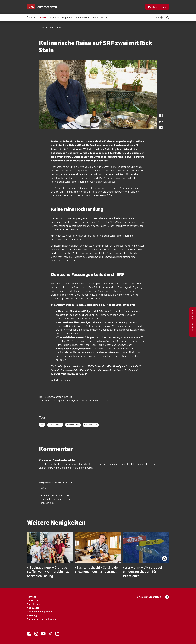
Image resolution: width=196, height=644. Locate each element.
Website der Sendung (62, 380)
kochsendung (73, 425)
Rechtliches (33, 604)
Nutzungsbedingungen (39, 612)
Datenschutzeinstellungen (41, 619)
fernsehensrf (55, 425)
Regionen (67, 17)
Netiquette (33, 608)
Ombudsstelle (83, 17)
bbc (42, 425)
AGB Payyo (33, 615)
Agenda (54, 17)
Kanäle (43, 17)
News (59, 27)
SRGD (52, 27)
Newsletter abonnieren (152, 597)
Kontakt (31, 597)
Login (158, 17)
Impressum (33, 600)
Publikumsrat (101, 17)
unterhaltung (91, 425)
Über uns (32, 17)
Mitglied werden (157, 7)
